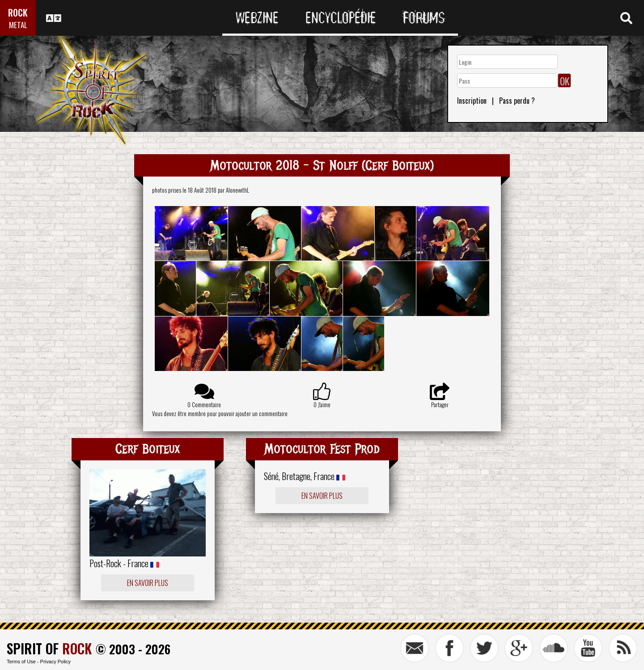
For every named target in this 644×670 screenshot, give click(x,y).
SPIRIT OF (49, 648)
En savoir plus (148, 583)
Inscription (472, 101)
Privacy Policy (55, 662)
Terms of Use (21, 662)
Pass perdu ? (517, 101)
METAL (18, 25)
